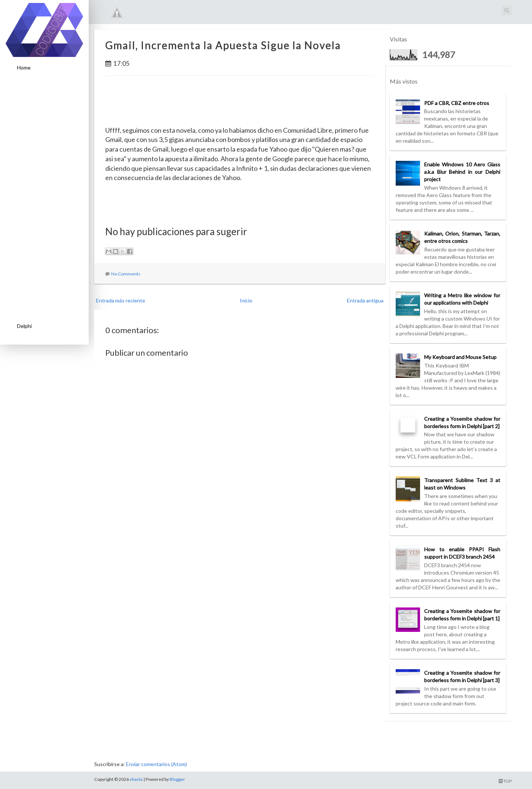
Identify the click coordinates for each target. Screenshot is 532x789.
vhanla (136, 779)
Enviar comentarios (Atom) (156, 764)
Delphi (24, 326)
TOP (505, 781)
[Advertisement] (44, 197)
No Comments (126, 274)
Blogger (177, 779)
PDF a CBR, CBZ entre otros (457, 103)
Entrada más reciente (121, 300)
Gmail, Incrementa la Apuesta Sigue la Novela (223, 45)
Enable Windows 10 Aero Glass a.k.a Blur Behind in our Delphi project (462, 172)
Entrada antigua (365, 300)
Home (24, 67)
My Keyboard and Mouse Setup (460, 357)
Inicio (246, 300)
